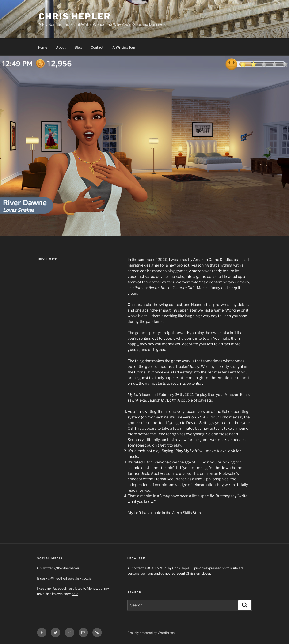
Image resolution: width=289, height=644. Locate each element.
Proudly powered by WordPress (151, 633)
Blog (78, 47)
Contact (97, 47)
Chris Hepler (75, 16)
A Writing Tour (124, 47)
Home (43, 47)
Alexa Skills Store (187, 513)
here (75, 594)
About (61, 47)
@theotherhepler (67, 568)
